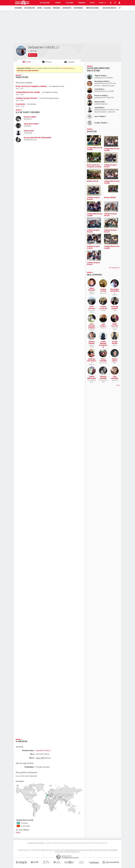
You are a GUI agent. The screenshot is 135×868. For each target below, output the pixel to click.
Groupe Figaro (60, 852)
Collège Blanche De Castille (28, 92)
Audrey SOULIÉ (103, 290)
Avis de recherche (109, 8)
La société (57, 850)
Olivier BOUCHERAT (31, 124)
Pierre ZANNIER (103, 360)
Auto (92, 3)
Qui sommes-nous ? (24, 850)
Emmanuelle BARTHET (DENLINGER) (37, 138)
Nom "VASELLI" (100, 117)
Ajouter (34, 55)
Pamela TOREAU (30, 117)
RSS (38, 850)
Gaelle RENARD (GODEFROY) (103, 344)
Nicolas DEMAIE (110, 198)
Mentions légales (112, 850)
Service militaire (92, 8)
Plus (103, 3)
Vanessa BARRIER (103, 377)
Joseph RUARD (115, 343)
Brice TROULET (92, 308)
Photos (48, 62)
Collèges (47, 8)
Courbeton (20, 104)
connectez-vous (67, 68)
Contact (33, 850)
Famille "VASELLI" (101, 123)
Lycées (39, 8)
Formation (50, 850)
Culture (69, 3)
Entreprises (78, 8)
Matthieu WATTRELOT (92, 361)
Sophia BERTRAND (92, 377)
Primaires (56, 8)
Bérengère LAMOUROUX (115, 291)
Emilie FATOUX (93, 181)
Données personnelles (86, 850)
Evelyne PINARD (92, 343)
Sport (58, 3)
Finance (82, 3)
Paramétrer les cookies (100, 850)
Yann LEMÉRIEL (115, 377)
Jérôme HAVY (29, 131)
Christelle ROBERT (115, 308)
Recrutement (74, 850)
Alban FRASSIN (92, 289)
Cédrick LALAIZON (103, 308)
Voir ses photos (114, 268)
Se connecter (30, 8)
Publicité (43, 850)
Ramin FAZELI (100, 102)
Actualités (45, 3)
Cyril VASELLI (99, 89)
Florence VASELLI (101, 96)
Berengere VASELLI (102, 81)
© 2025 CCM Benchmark (72, 852)
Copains (71, 62)
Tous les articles (65, 850)
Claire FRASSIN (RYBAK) (92, 326)
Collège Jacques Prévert (26, 98)
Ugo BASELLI (99, 108)
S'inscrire (18, 8)
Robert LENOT (115, 360)
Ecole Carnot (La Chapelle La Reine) (31, 86)
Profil (28, 62)
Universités (67, 8)
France (18, 832)
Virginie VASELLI (101, 76)
